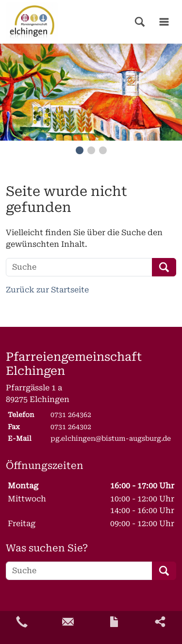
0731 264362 (71, 415)
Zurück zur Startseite (47, 290)
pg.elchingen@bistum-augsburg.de (111, 438)
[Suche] (79, 267)
